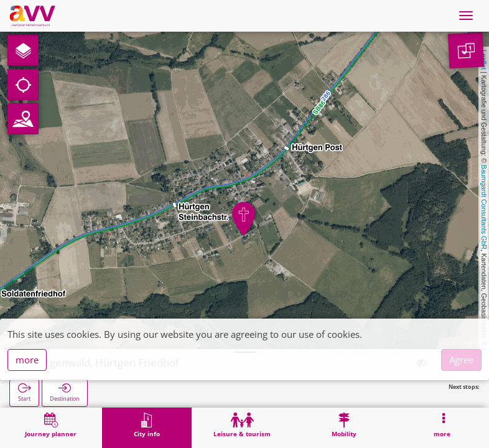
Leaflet (484, 60)
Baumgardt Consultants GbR (484, 207)
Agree (461, 360)
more (27, 360)
